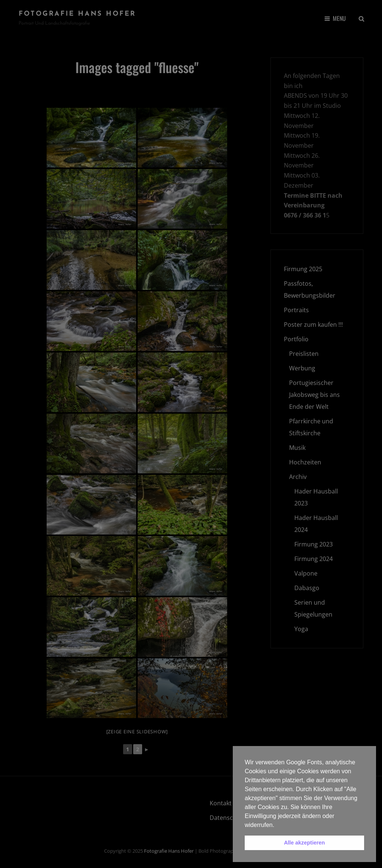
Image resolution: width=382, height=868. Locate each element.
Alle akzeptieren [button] (304, 843)
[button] (277, 825)
